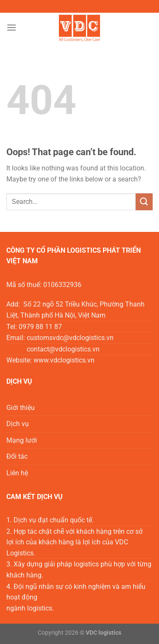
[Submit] (144, 202)
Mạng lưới (22, 440)
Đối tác (17, 456)
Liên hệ (17, 473)
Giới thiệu (21, 408)
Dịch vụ (18, 424)
